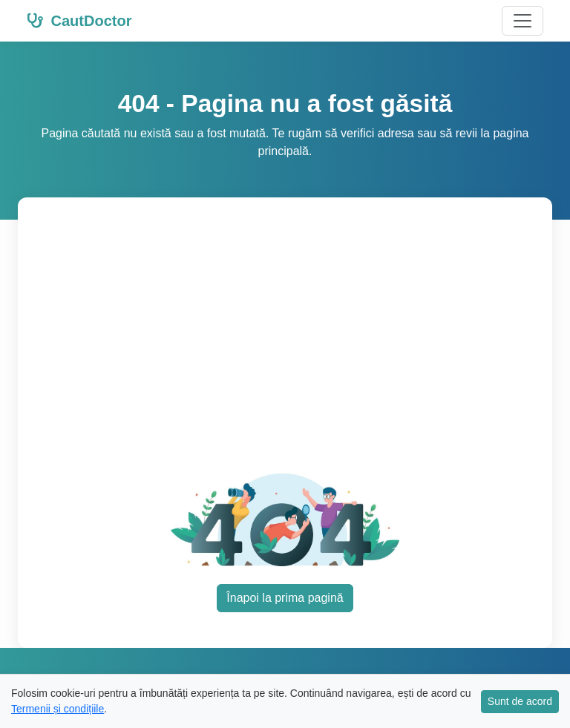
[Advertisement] (297, 344)
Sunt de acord (520, 701)
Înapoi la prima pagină (285, 598)
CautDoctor (79, 21)
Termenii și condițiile (58, 709)
